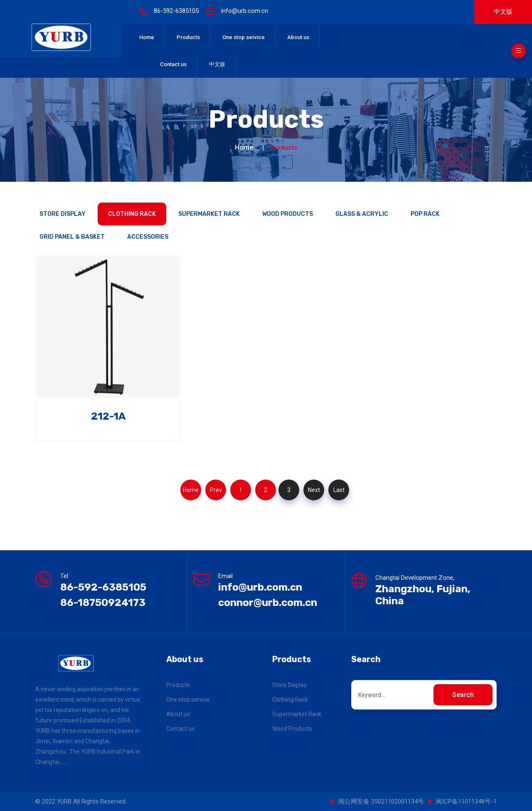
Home (147, 37)
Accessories (148, 237)
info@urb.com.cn (245, 11)
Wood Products (288, 214)
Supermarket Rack (209, 214)
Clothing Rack (132, 214)
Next (314, 490)
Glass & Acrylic (362, 214)
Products (188, 37)
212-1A (108, 416)
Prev (216, 490)
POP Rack (425, 214)
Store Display (63, 214)
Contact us (173, 64)
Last (339, 490)
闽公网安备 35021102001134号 (381, 801)
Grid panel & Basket (72, 237)
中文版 (503, 12)
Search (463, 695)
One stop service (244, 37)
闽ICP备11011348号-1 (466, 801)
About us (298, 37)
